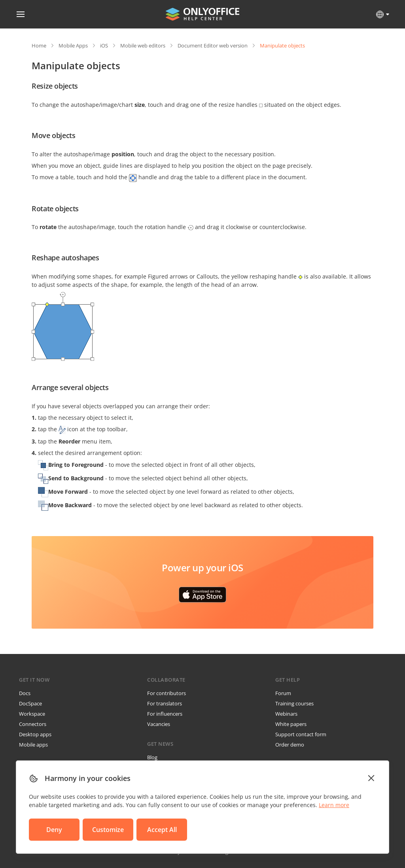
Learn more (334, 805)
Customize (108, 830)
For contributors (167, 693)
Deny (54, 830)
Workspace (32, 714)
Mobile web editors (143, 45)
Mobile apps (33, 745)
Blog (152, 757)
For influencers (165, 714)
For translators (165, 703)
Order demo (290, 745)
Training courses (294, 703)
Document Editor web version (213, 45)
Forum (283, 693)
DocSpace (30, 703)
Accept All (162, 830)
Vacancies (159, 724)
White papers (291, 724)
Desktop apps (35, 734)
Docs (25, 693)
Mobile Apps (73, 45)
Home (39, 45)
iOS (104, 45)
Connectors (33, 724)
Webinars (286, 714)
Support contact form (301, 734)
